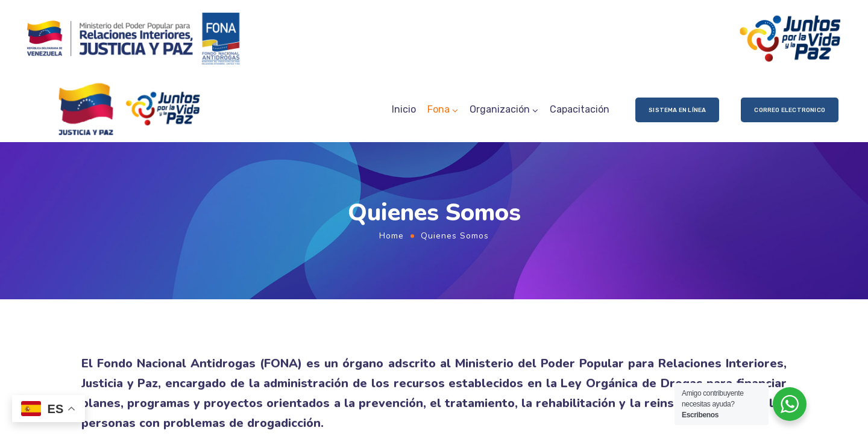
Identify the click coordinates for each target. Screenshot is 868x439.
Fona (439, 109)
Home (392, 236)
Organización (500, 109)
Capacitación (580, 109)
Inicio (404, 109)
